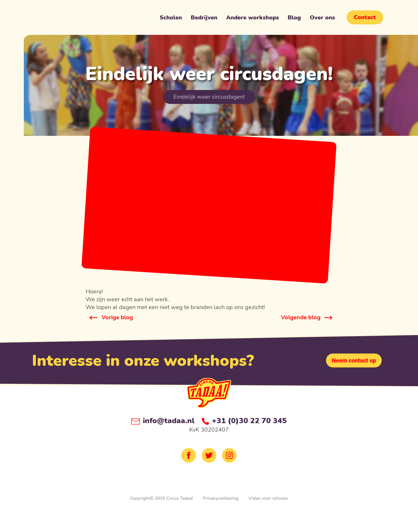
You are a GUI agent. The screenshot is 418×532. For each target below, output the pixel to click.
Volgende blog (301, 317)
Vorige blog (117, 317)
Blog (294, 19)
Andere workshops (253, 19)
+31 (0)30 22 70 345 (244, 421)
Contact (365, 17)
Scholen (171, 19)
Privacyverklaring (221, 498)
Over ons (322, 19)
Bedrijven (204, 19)
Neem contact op (354, 360)
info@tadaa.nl (163, 421)
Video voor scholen (268, 498)
